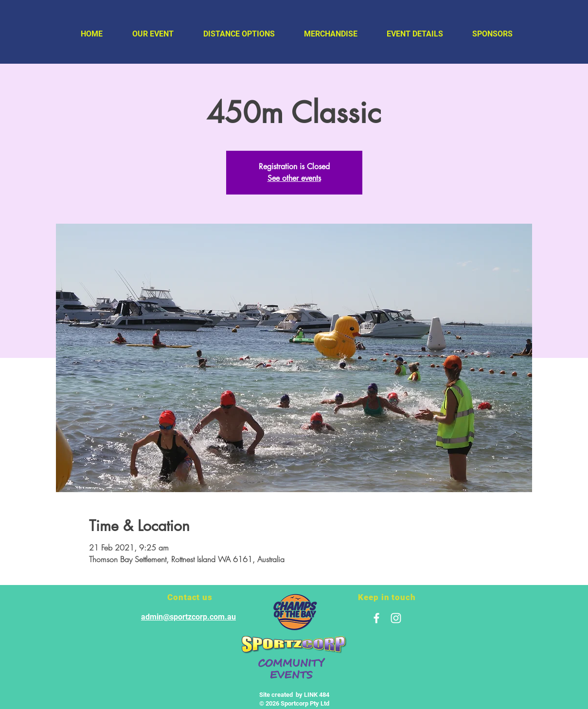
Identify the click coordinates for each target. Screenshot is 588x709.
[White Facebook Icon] (376, 618)
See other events (294, 178)
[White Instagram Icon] (396, 618)
